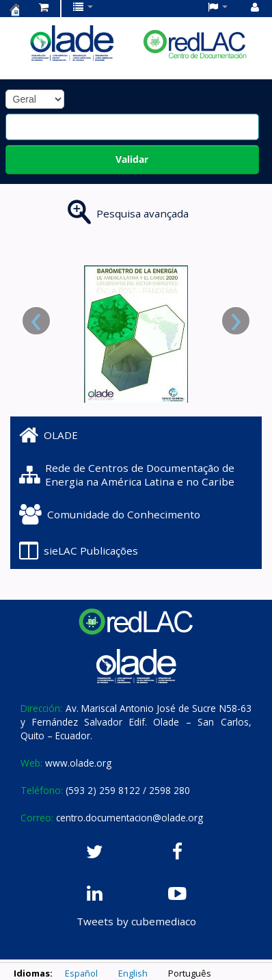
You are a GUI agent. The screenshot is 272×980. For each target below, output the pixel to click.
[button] (44, 7)
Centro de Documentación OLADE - (14, 10)
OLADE (49, 435)
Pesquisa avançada (142, 213)
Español (81, 973)
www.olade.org (78, 763)
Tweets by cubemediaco (136, 921)
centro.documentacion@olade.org (130, 818)
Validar (132, 159)
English (133, 973)
